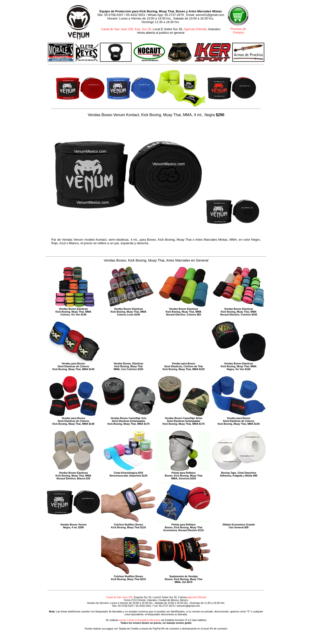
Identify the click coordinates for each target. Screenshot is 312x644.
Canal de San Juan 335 (119, 597)
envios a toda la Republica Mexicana (140, 620)
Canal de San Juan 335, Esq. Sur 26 (126, 29)
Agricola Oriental (195, 29)
